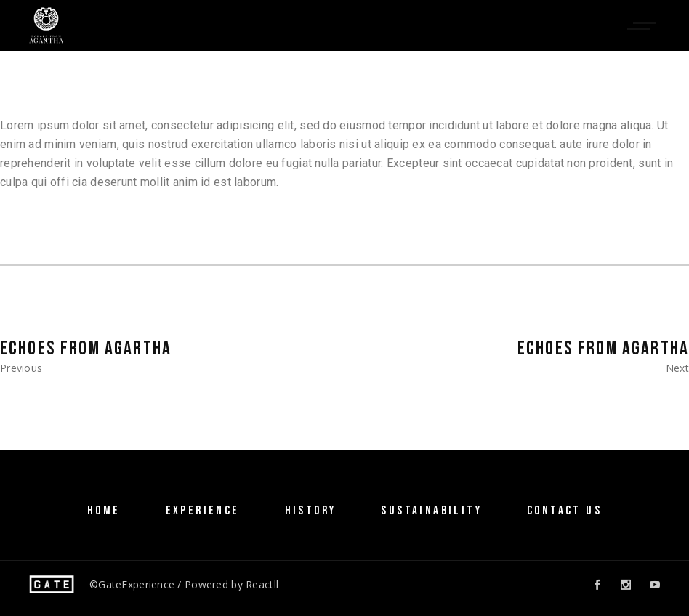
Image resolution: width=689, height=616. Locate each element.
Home (104, 511)
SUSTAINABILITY (431, 511)
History (311, 511)
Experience (203, 511)
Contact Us (564, 511)
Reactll (262, 584)
